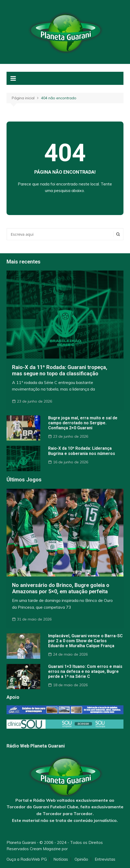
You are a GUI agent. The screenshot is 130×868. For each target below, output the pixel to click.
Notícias (61, 859)
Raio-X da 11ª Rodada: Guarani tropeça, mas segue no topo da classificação (60, 370)
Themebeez (80, 849)
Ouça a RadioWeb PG (27, 859)
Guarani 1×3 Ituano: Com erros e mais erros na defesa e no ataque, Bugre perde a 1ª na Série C (85, 671)
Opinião (81, 859)
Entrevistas (105, 859)
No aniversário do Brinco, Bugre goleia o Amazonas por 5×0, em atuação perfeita (61, 588)
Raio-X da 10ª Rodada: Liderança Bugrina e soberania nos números (82, 451)
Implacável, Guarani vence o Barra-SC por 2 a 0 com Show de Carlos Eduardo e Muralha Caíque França (85, 641)
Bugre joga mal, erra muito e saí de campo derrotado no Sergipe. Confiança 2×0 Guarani (83, 423)
